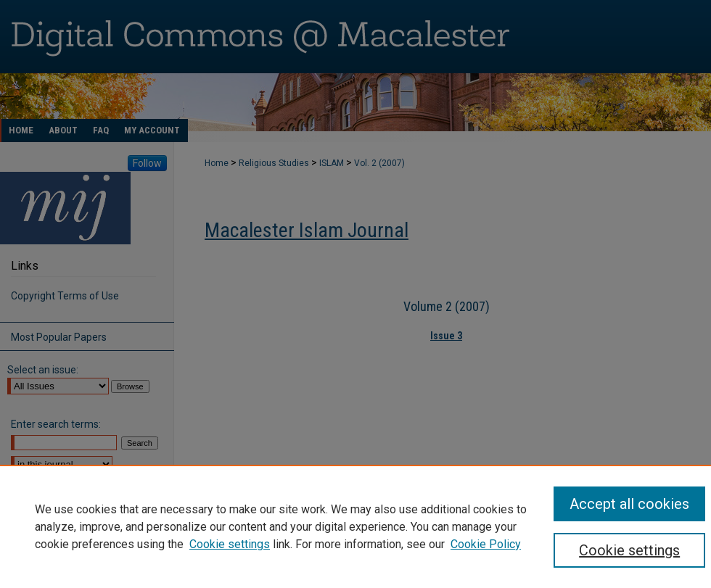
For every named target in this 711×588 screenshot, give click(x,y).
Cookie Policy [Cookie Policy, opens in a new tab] (486, 544)
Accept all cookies (629, 504)
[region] (355, 526)
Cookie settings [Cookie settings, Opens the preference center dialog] (629, 550)
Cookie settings (230, 544)
